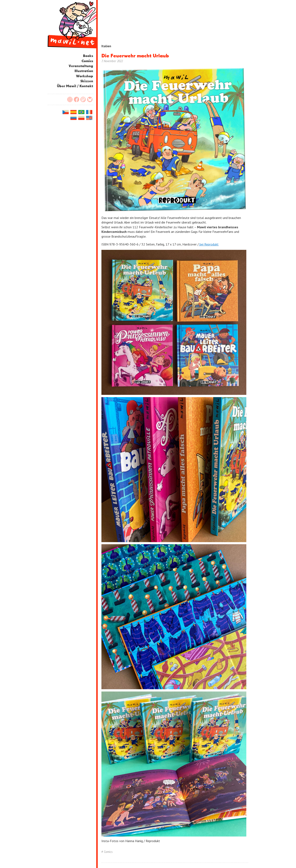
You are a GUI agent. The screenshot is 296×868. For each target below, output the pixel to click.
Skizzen (87, 81)
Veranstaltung (81, 66)
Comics (87, 61)
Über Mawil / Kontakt (75, 86)
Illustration (84, 71)
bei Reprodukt (209, 244)
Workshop (85, 76)
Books (88, 56)
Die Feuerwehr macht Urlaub (135, 56)
